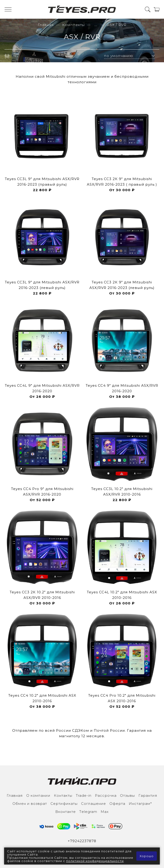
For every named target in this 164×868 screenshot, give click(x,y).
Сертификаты (64, 804)
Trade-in (84, 795)
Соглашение (94, 804)
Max (105, 812)
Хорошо (147, 856)
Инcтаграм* (140, 804)
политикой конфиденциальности (95, 861)
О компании (38, 795)
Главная (46, 25)
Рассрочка (106, 795)
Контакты (63, 795)
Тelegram (88, 812)
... (96, 25)
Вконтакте (66, 812)
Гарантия (148, 795)
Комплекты (73, 25)
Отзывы (127, 795)
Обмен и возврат (30, 804)
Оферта (117, 804)
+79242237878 (82, 841)
